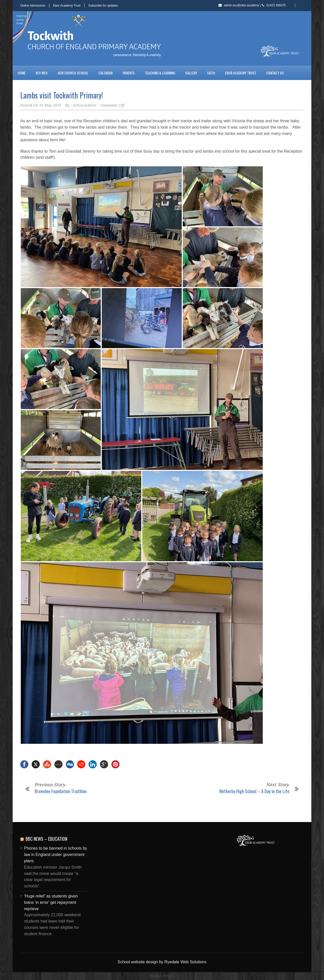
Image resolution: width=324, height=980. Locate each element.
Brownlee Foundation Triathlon (61, 791)
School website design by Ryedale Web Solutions (162, 962)
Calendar (106, 73)
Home (22, 73)
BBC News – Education (46, 839)
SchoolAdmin (85, 105)
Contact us (275, 73)
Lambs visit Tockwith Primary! (62, 95)
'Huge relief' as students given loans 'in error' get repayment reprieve (51, 902)
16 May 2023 (50, 105)
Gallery (191, 73)
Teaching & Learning (160, 73)
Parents (129, 73)
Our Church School (73, 73)
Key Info (42, 73)
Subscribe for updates (103, 6)
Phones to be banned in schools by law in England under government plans (56, 855)
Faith (211, 73)
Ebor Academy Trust (67, 6)
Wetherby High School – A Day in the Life (254, 791)
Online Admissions (33, 6)
